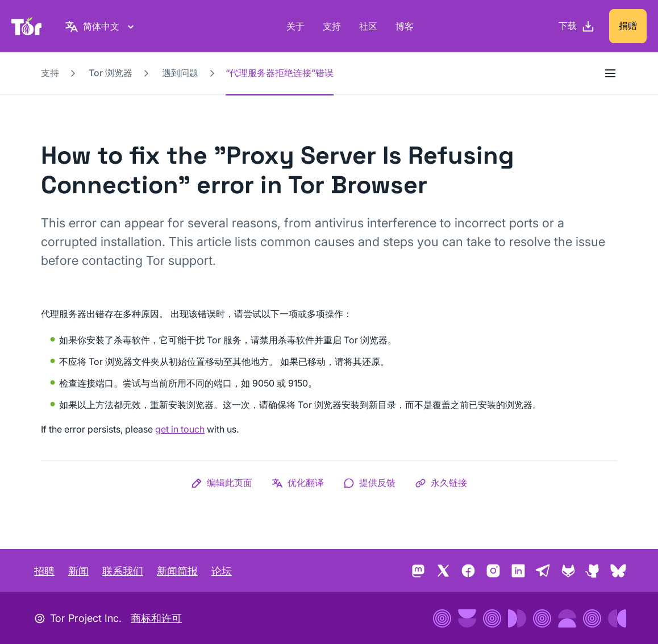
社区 (368, 26)
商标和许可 (156, 618)
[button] (222, 483)
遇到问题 (180, 73)
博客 (405, 26)
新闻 (78, 571)
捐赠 (628, 26)
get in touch (180, 429)
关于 (295, 26)
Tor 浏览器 (111, 73)
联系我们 (123, 571)
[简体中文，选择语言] (101, 26)
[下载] (577, 26)
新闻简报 (177, 571)
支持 (332, 26)
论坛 (222, 571)
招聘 (44, 571)
